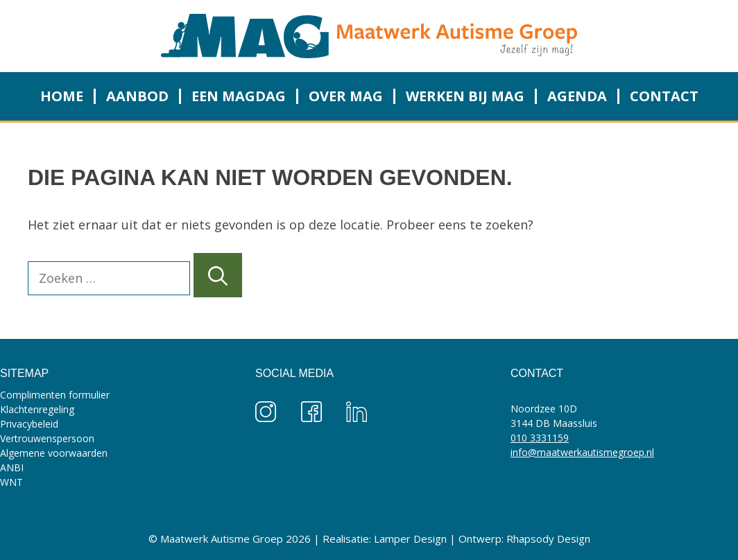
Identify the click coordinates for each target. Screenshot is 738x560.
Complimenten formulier (55, 395)
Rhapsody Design (548, 539)
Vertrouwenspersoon (47, 438)
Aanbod (137, 96)
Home (62, 96)
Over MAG (346, 96)
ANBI (12, 467)
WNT (11, 482)
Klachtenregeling (37, 409)
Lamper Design (410, 539)
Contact (664, 96)
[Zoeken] (218, 275)
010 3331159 (540, 438)
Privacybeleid (29, 424)
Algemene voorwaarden (54, 453)
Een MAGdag (239, 96)
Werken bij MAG (465, 96)
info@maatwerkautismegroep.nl (582, 452)
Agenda (577, 96)
